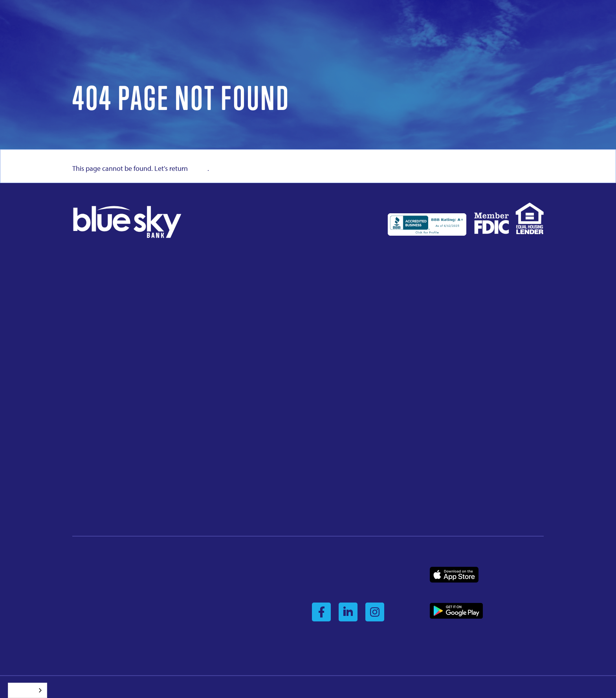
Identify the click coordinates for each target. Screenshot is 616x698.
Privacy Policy (211, 571)
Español (22, 690)
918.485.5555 (209, 505)
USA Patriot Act (213, 622)
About (80, 571)
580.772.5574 (329, 505)
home (198, 168)
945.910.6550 (90, 380)
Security (204, 584)
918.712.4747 (449, 441)
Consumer (468, 591)
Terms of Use (210, 609)
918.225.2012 (449, 307)
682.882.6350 (329, 371)
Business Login (330, 584)
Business (441, 591)
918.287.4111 (209, 441)
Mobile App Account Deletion (231, 635)
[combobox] (27, 690)
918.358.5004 (90, 307)
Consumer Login (332, 571)
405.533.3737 (329, 441)
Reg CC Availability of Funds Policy (237, 596)
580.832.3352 (209, 307)
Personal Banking (94, 609)
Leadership (86, 584)
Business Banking (94, 596)
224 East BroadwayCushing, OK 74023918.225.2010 (336, 298)
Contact (82, 622)
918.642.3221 (209, 371)
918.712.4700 (90, 505)
